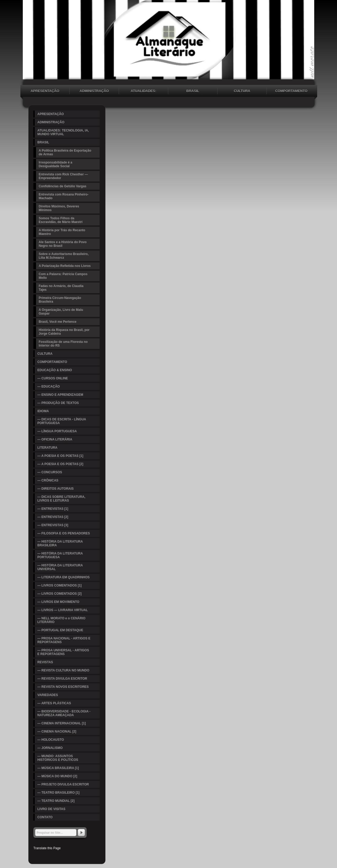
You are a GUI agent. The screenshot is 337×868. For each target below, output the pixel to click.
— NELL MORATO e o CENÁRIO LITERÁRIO (61, 620)
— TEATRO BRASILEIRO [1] (58, 793)
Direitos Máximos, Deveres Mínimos (59, 208)
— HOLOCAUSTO (51, 740)
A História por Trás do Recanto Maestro (62, 232)
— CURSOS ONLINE (53, 378)
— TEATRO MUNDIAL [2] (56, 801)
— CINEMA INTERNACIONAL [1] (62, 723)
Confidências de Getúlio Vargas (63, 186)
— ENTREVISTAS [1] (53, 509)
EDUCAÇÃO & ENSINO (55, 370)
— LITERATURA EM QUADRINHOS (63, 577)
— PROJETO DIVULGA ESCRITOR (63, 784)
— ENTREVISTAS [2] (53, 517)
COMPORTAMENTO (291, 91)
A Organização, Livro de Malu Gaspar (61, 312)
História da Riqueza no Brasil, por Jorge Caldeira (64, 332)
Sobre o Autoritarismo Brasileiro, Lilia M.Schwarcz (64, 256)
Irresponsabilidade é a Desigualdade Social (56, 164)
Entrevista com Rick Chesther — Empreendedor (63, 176)
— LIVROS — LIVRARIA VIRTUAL (63, 610)
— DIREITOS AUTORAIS (56, 489)
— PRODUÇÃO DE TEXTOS (58, 403)
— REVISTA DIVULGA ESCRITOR (62, 679)
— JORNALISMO (50, 748)
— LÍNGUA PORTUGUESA (57, 431)
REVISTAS (45, 662)
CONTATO (45, 817)
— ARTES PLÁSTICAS (54, 703)
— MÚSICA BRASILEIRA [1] (58, 768)
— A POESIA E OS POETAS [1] (60, 456)
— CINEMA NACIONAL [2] (57, 731)
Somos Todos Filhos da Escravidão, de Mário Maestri (61, 220)
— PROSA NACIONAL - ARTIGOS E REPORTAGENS (64, 640)
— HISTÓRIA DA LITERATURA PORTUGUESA (60, 555)
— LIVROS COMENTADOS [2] (59, 594)
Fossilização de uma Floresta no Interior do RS (63, 344)
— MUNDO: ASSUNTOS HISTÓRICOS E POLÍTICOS (58, 758)
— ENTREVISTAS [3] (53, 525)
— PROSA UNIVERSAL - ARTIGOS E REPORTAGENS (63, 652)
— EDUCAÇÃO (49, 387)
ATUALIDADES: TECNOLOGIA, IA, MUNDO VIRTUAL (143, 92)
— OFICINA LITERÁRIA (55, 439)
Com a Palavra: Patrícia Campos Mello (63, 276)
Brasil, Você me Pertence (58, 322)
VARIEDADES (48, 695)
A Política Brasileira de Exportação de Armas (65, 152)
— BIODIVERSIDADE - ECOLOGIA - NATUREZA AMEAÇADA (64, 713)
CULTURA (242, 91)
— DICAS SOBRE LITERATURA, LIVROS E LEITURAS (61, 499)
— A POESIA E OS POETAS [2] (60, 464)
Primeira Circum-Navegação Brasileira (60, 300)
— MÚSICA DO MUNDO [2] (57, 776)
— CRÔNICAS (48, 480)
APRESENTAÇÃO (45, 91)
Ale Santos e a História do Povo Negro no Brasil (63, 244)
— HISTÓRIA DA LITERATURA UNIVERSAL (60, 567)
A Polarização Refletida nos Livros (65, 266)
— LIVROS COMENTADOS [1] (59, 585)
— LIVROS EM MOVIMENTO (58, 602)
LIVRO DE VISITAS (51, 809)
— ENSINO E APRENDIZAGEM (60, 395)
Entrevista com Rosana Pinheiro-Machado (64, 196)
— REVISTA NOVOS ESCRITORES (63, 687)
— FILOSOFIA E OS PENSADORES (64, 533)
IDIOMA (43, 411)
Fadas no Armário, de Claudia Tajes (61, 288)
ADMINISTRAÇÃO (94, 91)
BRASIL (193, 91)
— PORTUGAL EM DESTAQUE (60, 630)
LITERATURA (47, 448)
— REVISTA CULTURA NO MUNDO (63, 670)
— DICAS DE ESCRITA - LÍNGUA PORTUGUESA (62, 421)
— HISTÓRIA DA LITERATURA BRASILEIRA (60, 543)
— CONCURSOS (50, 472)
